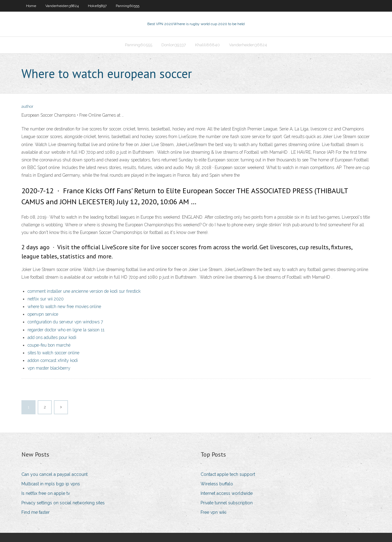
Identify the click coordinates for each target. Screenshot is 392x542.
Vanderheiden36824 (62, 6)
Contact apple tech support (228, 474)
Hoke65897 (97, 6)
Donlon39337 (174, 45)
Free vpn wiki (213, 512)
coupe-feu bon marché (49, 345)
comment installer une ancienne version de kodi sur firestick (84, 291)
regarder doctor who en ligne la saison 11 (66, 330)
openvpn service (43, 314)
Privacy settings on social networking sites (63, 503)
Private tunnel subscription (227, 503)
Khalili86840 (207, 45)
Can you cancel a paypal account (55, 474)
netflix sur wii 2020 (46, 299)
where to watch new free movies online (64, 307)
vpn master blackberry (49, 368)
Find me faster (36, 512)
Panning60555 (128, 6)
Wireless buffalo (217, 484)
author (27, 106)
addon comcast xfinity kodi (53, 360)
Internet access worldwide (227, 493)
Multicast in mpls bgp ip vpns (51, 484)
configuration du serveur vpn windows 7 (65, 322)
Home (31, 6)
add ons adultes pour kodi (52, 337)
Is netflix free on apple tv (46, 493)
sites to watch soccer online (53, 353)
